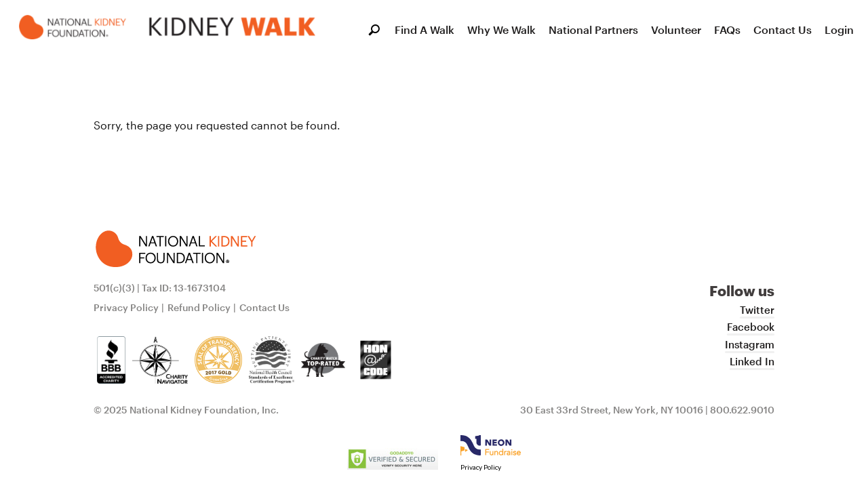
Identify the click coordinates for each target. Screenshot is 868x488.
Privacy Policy (126, 307)
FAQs (727, 29)
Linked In (752, 361)
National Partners (593, 29)
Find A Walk (425, 29)
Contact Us (783, 29)
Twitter (757, 310)
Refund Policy (199, 307)
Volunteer (676, 29)
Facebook (751, 327)
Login (839, 29)
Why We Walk (501, 29)
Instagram (750, 344)
